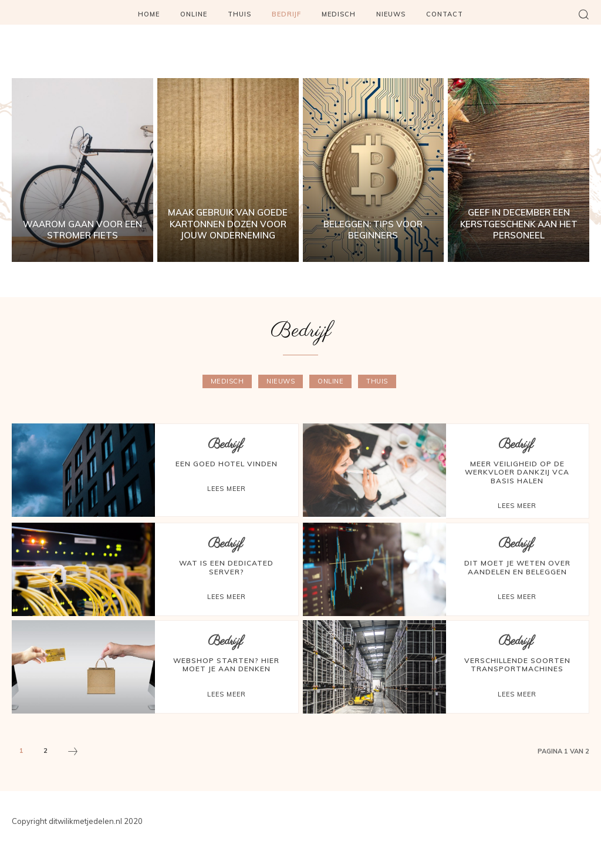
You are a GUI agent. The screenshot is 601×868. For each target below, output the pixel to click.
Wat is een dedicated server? (226, 567)
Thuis (377, 381)
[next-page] (73, 753)
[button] (583, 14)
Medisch (227, 381)
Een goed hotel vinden (227, 464)
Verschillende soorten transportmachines (517, 665)
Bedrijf (225, 445)
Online (330, 381)
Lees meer (227, 489)
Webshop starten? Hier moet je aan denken (226, 665)
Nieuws (281, 381)
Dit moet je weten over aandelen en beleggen (517, 567)
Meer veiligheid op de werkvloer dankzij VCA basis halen (517, 472)
